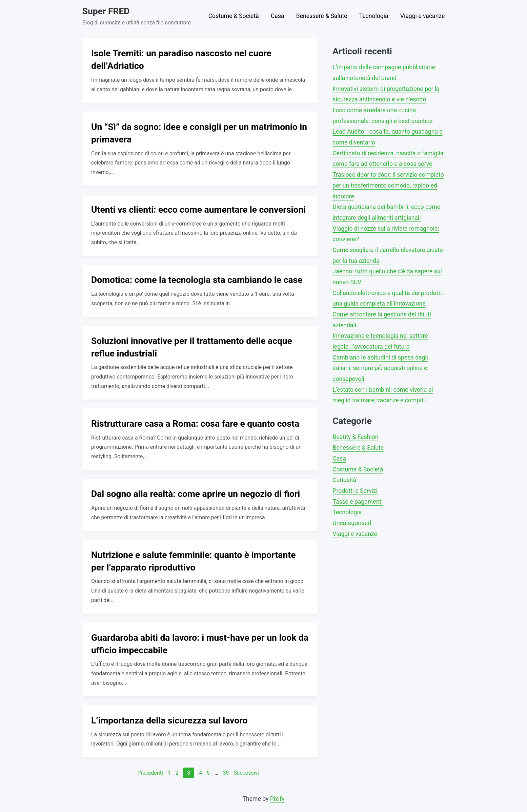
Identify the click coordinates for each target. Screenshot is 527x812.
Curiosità (344, 480)
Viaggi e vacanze (423, 16)
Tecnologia (374, 16)
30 (226, 773)
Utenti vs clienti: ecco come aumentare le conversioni (198, 210)
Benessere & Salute (322, 16)
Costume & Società (234, 16)
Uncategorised (352, 523)
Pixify (277, 799)
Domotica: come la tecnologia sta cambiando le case (197, 280)
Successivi (246, 773)
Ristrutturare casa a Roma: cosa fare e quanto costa (195, 424)
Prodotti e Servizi (355, 491)
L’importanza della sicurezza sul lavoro (169, 720)
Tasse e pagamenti (358, 502)
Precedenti (150, 773)
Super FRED (106, 11)
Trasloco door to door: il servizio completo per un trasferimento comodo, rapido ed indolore (388, 185)
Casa (278, 16)
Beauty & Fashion (355, 437)
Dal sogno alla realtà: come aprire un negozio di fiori (196, 494)
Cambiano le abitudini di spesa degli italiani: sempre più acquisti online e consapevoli (380, 368)
